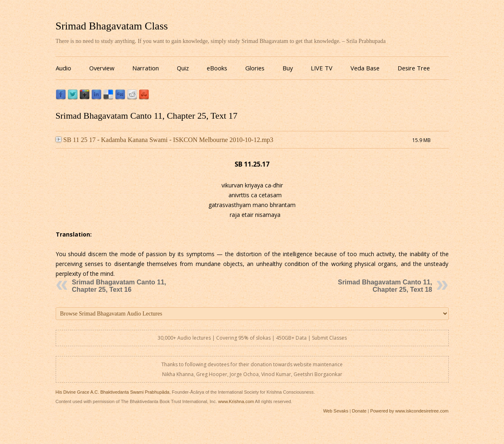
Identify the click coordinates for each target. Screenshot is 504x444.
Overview (102, 68)
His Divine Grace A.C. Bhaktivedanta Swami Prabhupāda (113, 392)
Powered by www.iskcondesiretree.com (409, 411)
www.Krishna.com (236, 401)
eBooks (217, 68)
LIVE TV (322, 68)
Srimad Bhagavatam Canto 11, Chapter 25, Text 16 (119, 286)
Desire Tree (414, 68)
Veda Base (365, 68)
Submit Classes (329, 338)
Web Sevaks (336, 411)
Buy (288, 68)
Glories (255, 68)
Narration (146, 68)
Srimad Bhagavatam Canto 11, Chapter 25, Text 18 (385, 286)
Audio (63, 68)
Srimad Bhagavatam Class (112, 26)
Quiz (183, 68)
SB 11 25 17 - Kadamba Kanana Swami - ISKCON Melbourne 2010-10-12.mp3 (165, 140)
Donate (359, 411)
